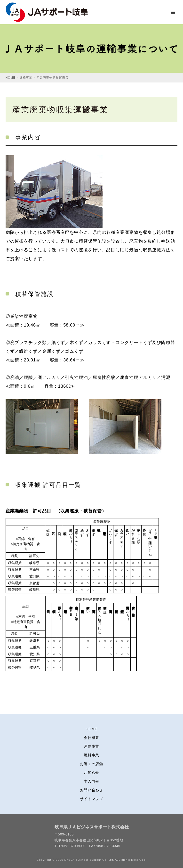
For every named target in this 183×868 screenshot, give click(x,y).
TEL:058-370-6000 (70, 846)
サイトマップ (91, 799)
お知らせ (91, 773)
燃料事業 (91, 755)
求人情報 (91, 781)
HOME (92, 729)
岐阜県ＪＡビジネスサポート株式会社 (92, 827)
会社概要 (91, 738)
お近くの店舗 (91, 764)
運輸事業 (91, 746)
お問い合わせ (91, 790)
